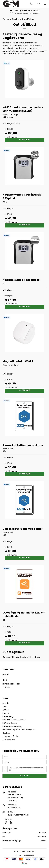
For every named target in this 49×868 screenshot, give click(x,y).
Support (6, 713)
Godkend (25, 776)
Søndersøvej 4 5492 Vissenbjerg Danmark (16, 797)
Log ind (6, 674)
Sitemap (6, 687)
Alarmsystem (9, 740)
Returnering (8, 716)
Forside (6, 703)
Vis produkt (24, 140)
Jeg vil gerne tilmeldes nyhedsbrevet (26, 769)
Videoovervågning (11, 736)
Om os (6, 710)
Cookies (6, 733)
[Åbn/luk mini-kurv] (38, 4)
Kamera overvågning (12, 726)
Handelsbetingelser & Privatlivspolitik (19, 730)
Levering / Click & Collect (14, 720)
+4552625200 (14, 808)
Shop (5, 707)
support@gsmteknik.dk (18, 815)
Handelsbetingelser (11, 684)
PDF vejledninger (10, 723)
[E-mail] (25, 762)
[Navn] (25, 757)
